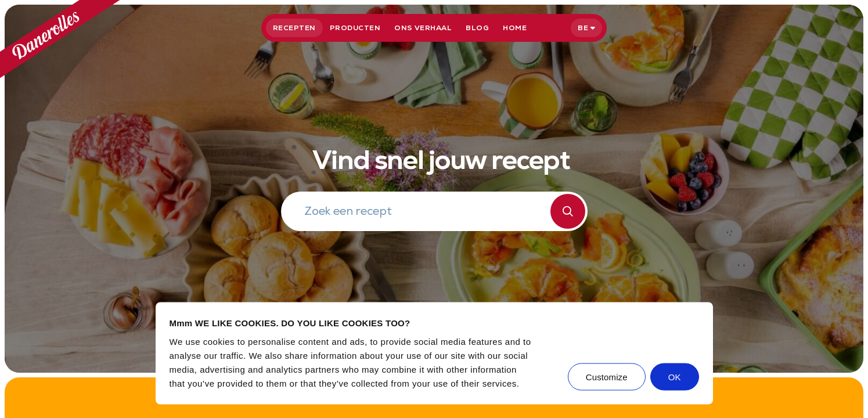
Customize (607, 376)
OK (675, 376)
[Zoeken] (568, 211)
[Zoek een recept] (427, 212)
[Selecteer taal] (586, 28)
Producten (355, 28)
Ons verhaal (423, 28)
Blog (477, 28)
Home (515, 28)
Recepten (294, 28)
